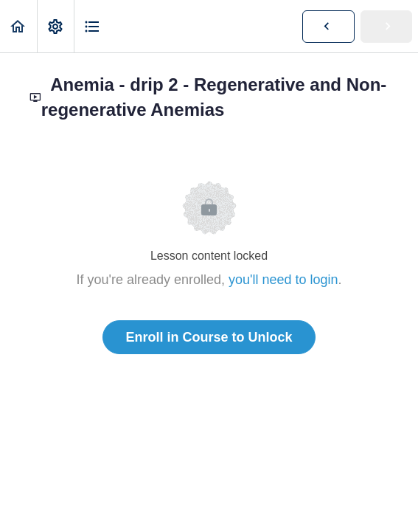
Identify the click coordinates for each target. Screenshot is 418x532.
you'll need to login (283, 280)
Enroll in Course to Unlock (209, 337)
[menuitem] (55, 26)
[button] (18, 26)
